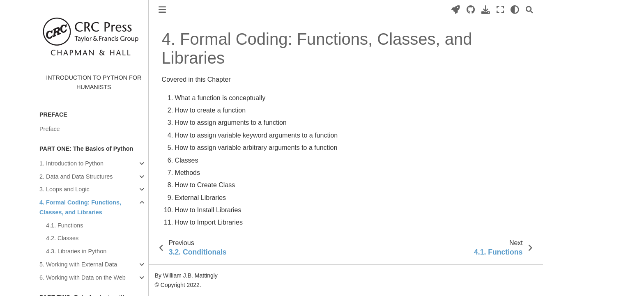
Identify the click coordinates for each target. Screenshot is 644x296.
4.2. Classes (62, 238)
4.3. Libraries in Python (76, 251)
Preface (50, 129)
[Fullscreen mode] (500, 10)
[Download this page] (486, 10)
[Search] (529, 10)
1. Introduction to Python (71, 163)
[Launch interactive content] (456, 10)
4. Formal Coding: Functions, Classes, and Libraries (80, 207)
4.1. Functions (64, 225)
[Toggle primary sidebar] (162, 10)
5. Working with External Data (78, 264)
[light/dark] (515, 10)
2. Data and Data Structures (76, 177)
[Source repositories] (471, 10)
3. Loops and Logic (64, 189)
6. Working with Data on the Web (83, 278)
